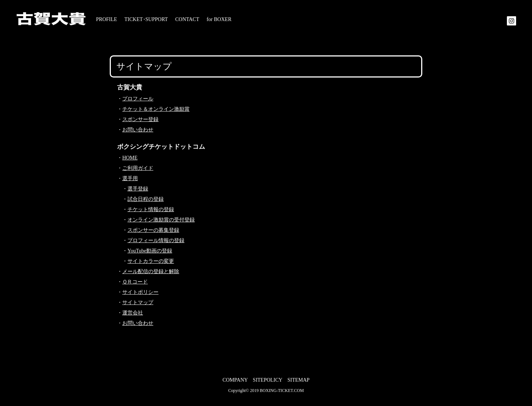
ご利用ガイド (138, 168)
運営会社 (133, 313)
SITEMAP (299, 380)
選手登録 (138, 189)
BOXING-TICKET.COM (282, 391)
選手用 (130, 178)
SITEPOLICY (267, 380)
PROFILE (107, 19)
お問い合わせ (138, 130)
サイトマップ (138, 302)
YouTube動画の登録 (150, 251)
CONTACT (187, 19)
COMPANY (235, 380)
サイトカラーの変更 (151, 261)
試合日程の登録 (146, 199)
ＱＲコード (135, 282)
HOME (130, 158)
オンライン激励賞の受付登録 (161, 220)
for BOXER (219, 19)
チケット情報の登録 (151, 209)
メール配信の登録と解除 (151, 271)
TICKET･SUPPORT (146, 19)
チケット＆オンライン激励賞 (156, 109)
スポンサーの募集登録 (153, 230)
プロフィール (138, 99)
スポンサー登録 (140, 119)
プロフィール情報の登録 (156, 240)
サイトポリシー (140, 292)
